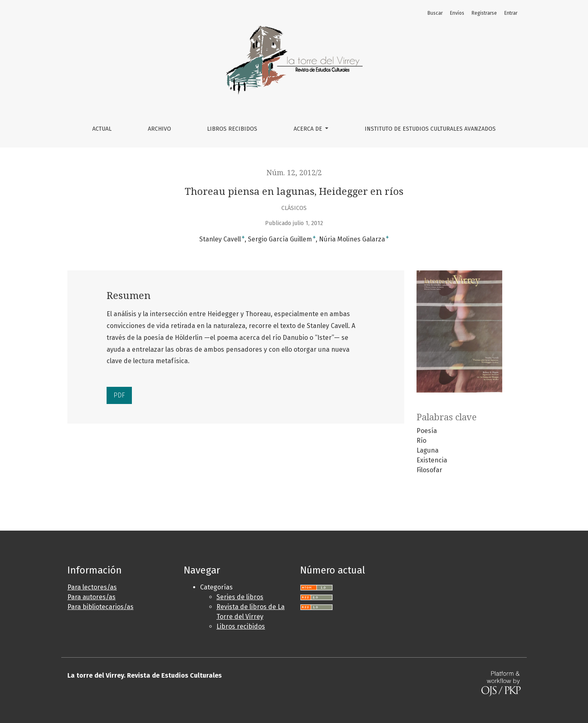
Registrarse (484, 13)
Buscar (435, 13)
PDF (119, 395)
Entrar (511, 13)
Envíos (457, 13)
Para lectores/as (92, 587)
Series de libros (240, 597)
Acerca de (309, 129)
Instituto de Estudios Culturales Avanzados (430, 129)
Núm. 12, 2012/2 (294, 173)
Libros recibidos (241, 626)
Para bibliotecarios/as (100, 607)
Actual (102, 129)
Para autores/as (91, 597)
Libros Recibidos (232, 129)
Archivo (159, 129)
